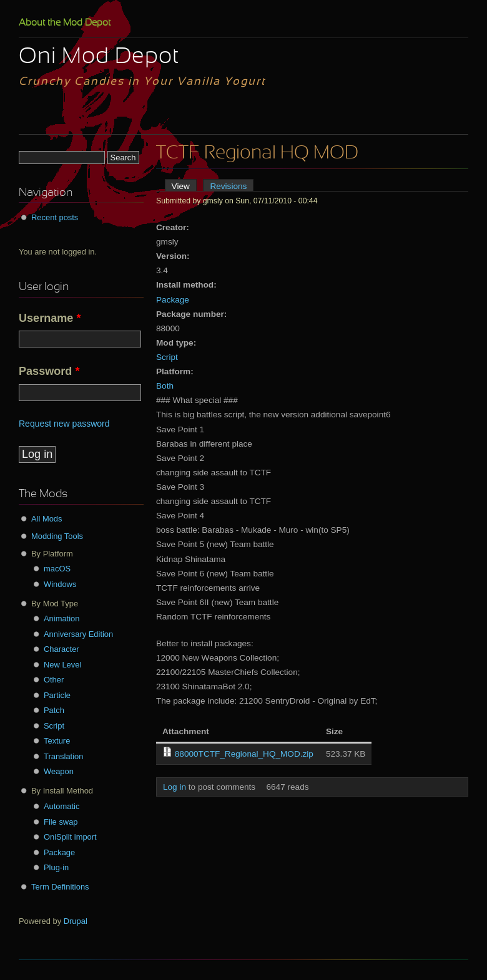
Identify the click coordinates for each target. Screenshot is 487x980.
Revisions (228, 186)
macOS (57, 569)
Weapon (59, 771)
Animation (61, 619)
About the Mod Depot (65, 23)
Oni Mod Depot (99, 57)
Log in (175, 787)
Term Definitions (60, 887)
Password (49, 371)
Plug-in (56, 867)
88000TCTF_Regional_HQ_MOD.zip (244, 754)
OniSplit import (70, 837)
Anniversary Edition (78, 634)
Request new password (64, 424)
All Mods (47, 519)
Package (173, 300)
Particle (57, 695)
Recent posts (55, 217)
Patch (54, 710)
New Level (62, 665)
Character (61, 649)
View (184, 186)
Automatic (61, 806)
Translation (63, 756)
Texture (57, 741)
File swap (61, 822)
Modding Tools (57, 536)
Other (54, 680)
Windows (60, 584)
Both (165, 386)
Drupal (76, 921)
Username (50, 318)
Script (167, 357)
